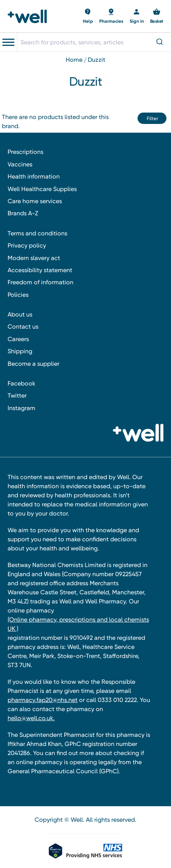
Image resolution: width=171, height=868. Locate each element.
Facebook (21, 383)
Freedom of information (40, 282)
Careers (18, 339)
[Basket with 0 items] (88, 16)
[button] (152, 118)
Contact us (23, 327)
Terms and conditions (37, 233)
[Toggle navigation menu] (8, 42)
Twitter (17, 396)
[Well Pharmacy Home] (29, 16)
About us (20, 314)
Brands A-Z (23, 213)
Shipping (20, 351)
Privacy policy (27, 245)
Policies (18, 295)
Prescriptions (25, 152)
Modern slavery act (34, 258)
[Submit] (159, 42)
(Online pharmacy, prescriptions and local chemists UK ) (78, 624)
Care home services (35, 201)
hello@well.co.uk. (31, 718)
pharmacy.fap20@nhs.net (43, 700)
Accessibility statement (40, 270)
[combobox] (94, 42)
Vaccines (20, 164)
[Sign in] (137, 16)
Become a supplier (33, 364)
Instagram (21, 408)
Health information (34, 176)
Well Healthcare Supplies (42, 189)
